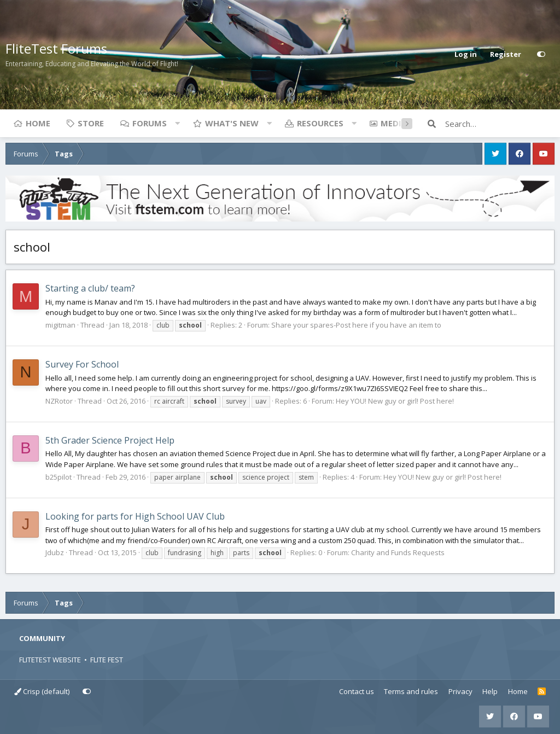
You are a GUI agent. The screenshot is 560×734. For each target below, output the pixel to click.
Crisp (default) (42, 691)
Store (91, 123)
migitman (60, 325)
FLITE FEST (107, 660)
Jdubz (55, 552)
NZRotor (59, 401)
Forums (150, 123)
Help (490, 691)
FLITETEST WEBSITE (50, 660)
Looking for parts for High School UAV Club (135, 516)
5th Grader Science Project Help (110, 440)
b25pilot (59, 477)
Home (38, 123)
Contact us (357, 691)
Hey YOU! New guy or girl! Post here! (395, 401)
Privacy (460, 691)
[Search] (500, 124)
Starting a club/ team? (90, 288)
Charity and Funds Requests (398, 552)
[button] (177, 123)
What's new (232, 123)
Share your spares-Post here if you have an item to (356, 325)
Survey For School (82, 364)
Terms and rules (411, 691)
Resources (320, 123)
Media (394, 123)
